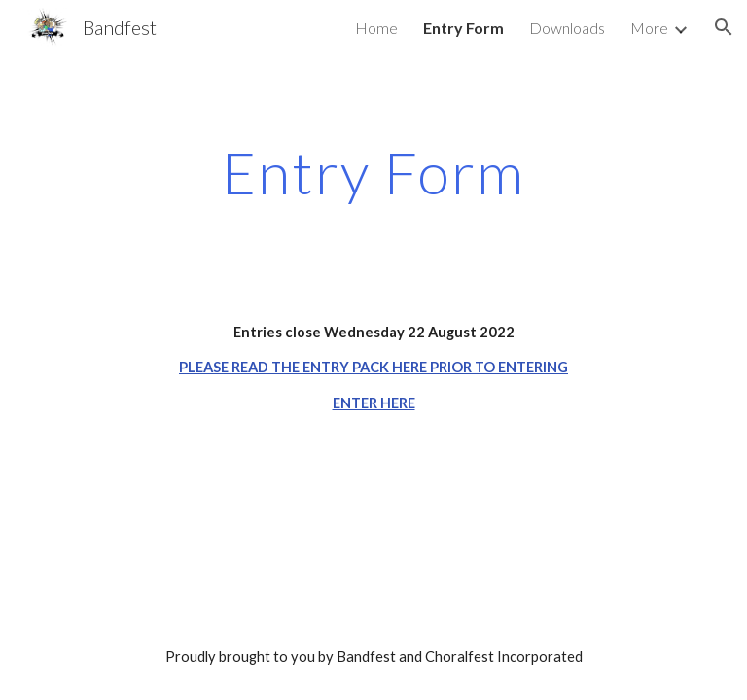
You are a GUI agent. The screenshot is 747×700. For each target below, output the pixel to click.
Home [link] (376, 28)
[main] (373, 172)
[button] (724, 27)
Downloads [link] (567, 28)
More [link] (649, 28)
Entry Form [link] (463, 28)
